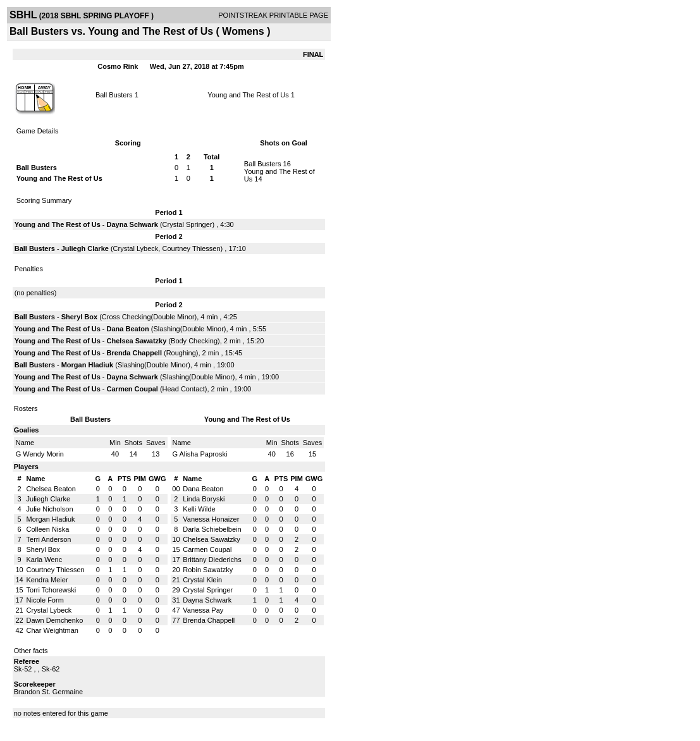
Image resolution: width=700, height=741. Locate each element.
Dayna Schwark (132, 224)
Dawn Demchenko (55, 620)
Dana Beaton (128, 329)
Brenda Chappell (134, 353)
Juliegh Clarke (85, 248)
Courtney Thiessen (191, 248)
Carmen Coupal (132, 389)
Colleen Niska (48, 529)
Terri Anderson (49, 539)
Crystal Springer (187, 224)
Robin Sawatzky (208, 570)
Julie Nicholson (50, 509)
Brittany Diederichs (212, 560)
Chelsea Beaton (51, 489)
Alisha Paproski (204, 454)
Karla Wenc (45, 560)
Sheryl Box (79, 317)
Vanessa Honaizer (211, 519)
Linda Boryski (204, 499)
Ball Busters (114, 95)
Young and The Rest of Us (248, 95)
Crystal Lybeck (136, 248)
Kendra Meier (47, 580)
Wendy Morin (43, 454)
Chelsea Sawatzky (137, 341)
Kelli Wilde (199, 509)
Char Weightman (52, 630)
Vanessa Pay (203, 610)
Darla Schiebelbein (212, 529)
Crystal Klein (202, 580)
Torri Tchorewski (52, 590)
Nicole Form (45, 600)
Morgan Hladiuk (88, 365)
